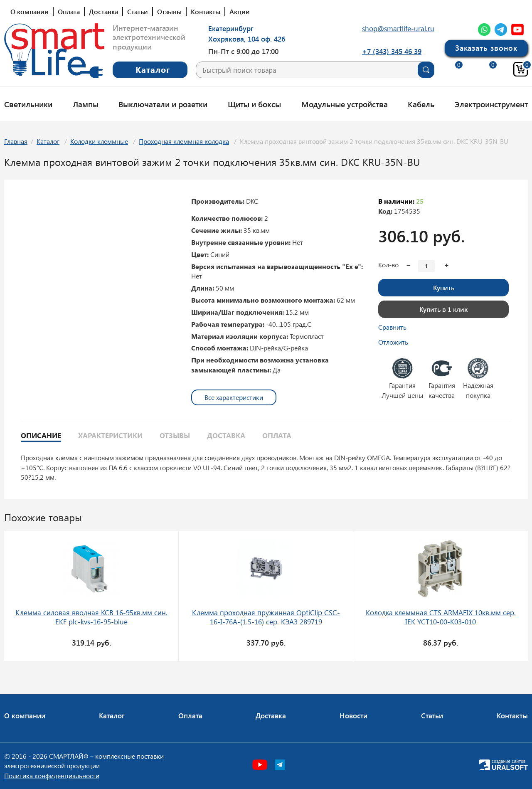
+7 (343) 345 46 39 (392, 51)
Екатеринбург (231, 28)
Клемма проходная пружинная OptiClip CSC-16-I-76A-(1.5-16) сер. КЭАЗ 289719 (266, 617)
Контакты (206, 11)
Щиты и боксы (254, 104)
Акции (240, 11)
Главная (16, 141)
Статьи (138, 11)
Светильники (28, 104)
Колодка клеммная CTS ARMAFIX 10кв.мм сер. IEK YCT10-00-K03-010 (441, 617)
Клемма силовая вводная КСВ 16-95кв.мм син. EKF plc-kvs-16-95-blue (91, 617)
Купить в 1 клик (443, 309)
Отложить (393, 342)
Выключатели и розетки (163, 104)
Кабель (421, 104)
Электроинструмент (491, 104)
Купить (444, 287)
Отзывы (169, 11)
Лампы (86, 104)
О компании (30, 11)
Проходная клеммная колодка (184, 141)
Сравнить (392, 327)
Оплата (69, 11)
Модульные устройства (345, 104)
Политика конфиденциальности (52, 775)
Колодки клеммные (99, 141)
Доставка (103, 11)
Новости (353, 715)
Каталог (48, 141)
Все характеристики (234, 397)
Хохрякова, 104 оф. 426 (247, 39)
